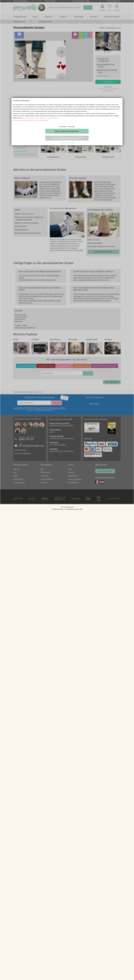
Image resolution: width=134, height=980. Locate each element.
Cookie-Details (41, 120)
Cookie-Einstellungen (67, 142)
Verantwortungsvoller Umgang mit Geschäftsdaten (39, 118)
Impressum (31, 120)
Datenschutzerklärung (20, 120)
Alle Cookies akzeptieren (67, 131)
